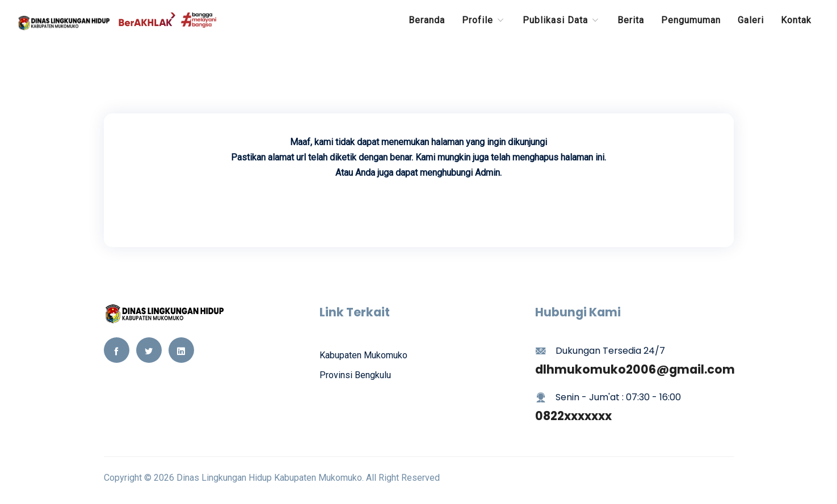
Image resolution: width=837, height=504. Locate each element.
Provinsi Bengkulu (355, 375)
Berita (631, 20)
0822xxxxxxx (573, 416)
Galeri (751, 20)
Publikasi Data (561, 20)
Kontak (796, 20)
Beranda (427, 20)
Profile (484, 20)
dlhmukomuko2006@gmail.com (635, 369)
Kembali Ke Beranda (419, 205)
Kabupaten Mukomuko (363, 355)
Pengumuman (691, 20)
